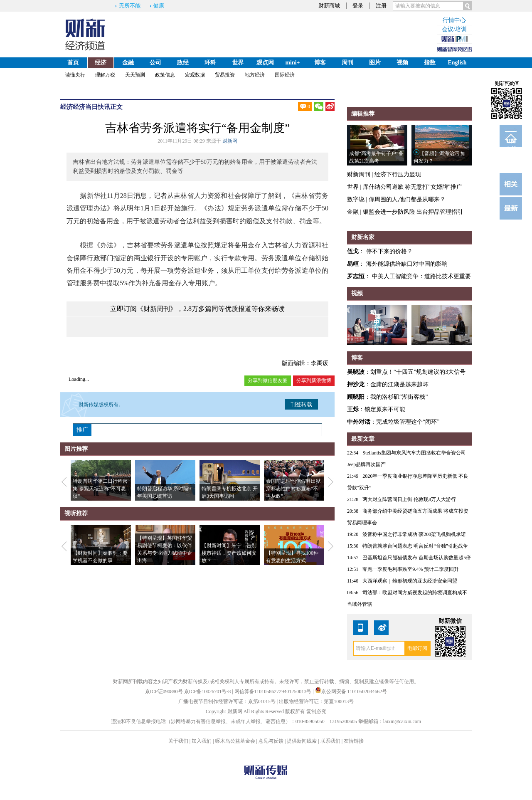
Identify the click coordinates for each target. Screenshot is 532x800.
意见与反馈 (271, 741)
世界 (238, 63)
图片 (375, 63)
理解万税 (105, 75)
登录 (358, 6)
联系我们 (330, 741)
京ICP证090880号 (164, 691)
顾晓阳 (356, 397)
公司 (155, 63)
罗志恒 (356, 276)
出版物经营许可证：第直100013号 (316, 701)
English (457, 63)
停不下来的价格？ (389, 251)
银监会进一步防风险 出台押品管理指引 (413, 212)
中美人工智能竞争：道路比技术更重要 (421, 276)
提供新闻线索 (302, 741)
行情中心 (454, 20)
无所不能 (130, 6)
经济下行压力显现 (398, 174)
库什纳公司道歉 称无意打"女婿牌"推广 (413, 187)
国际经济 (285, 75)
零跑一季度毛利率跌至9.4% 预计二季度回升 (411, 569)
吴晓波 (356, 372)
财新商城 (329, 6)
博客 (320, 63)
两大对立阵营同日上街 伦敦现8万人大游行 (409, 499)
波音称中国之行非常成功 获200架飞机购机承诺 (414, 534)
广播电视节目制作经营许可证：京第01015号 (227, 701)
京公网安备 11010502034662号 (351, 691)
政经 (183, 63)
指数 (430, 63)
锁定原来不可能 (385, 409)
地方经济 (255, 75)
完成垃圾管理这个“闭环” (408, 422)
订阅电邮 (511, 143)
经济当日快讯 (91, 107)
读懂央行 (75, 75)
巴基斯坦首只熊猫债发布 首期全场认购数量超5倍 (417, 558)
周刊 (347, 63)
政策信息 (165, 75)
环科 (210, 63)
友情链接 (354, 741)
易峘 (353, 264)
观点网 (265, 63)
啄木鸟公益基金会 (236, 741)
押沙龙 (356, 384)
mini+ (292, 63)
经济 (101, 63)
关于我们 (178, 741)
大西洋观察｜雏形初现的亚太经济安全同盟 (410, 581)
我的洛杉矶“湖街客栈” (399, 397)
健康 (159, 6)
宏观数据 (195, 75)
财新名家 (363, 237)
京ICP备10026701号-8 (208, 691)
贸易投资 (225, 75)
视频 (402, 63)
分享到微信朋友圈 (268, 380)
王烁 (353, 409)
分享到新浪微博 (314, 380)
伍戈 (353, 251)
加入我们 (202, 741)
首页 (73, 63)
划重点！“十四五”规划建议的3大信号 (418, 372)
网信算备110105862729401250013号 (274, 691)
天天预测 (135, 75)
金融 (128, 63)
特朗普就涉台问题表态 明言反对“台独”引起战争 (415, 546)
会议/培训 (454, 29)
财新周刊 (359, 174)
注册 (381, 6)
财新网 (230, 141)
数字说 (356, 199)
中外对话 (359, 422)
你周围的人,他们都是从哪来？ (407, 199)
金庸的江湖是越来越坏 (399, 384)
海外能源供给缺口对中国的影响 (407, 264)
